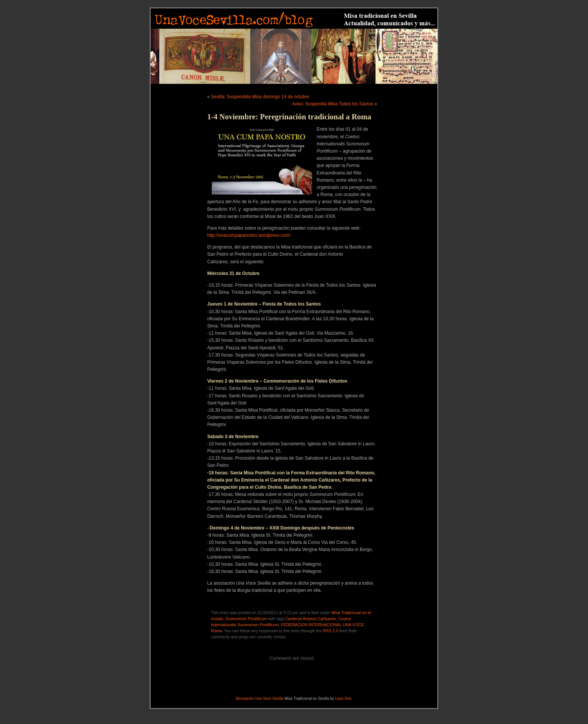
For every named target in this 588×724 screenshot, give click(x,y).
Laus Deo (343, 699)
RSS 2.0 (331, 631)
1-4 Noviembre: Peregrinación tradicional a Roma (289, 117)
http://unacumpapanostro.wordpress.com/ (249, 235)
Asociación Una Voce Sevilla (259, 699)
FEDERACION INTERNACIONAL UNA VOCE (322, 625)
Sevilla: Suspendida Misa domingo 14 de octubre (260, 97)
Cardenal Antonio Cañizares (311, 619)
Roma (216, 631)
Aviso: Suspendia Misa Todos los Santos (332, 104)
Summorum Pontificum (246, 619)
